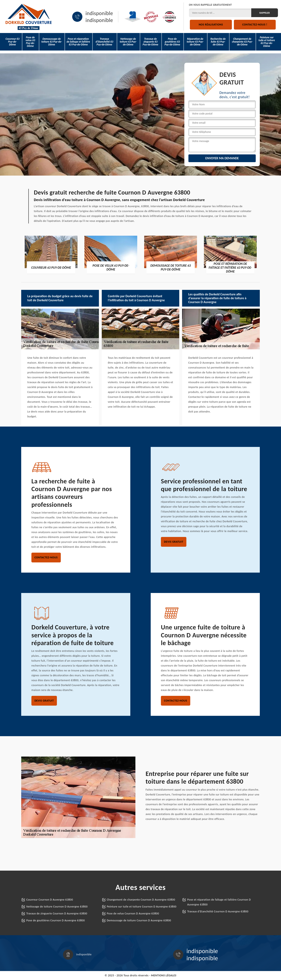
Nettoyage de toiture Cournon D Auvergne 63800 (57, 907)
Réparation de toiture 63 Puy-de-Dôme (195, 42)
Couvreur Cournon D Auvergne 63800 (50, 900)
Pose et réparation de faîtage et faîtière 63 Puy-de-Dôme (78, 42)
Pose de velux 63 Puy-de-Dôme (30, 42)
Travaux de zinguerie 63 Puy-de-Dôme (150, 42)
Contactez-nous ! (255, 25)
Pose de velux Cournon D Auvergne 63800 (133, 913)
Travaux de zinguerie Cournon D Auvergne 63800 (57, 913)
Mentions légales (164, 975)
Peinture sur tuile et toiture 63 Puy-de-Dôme (267, 42)
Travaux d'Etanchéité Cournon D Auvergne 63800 (218, 911)
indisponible (99, 13)
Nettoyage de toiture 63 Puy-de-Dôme (128, 42)
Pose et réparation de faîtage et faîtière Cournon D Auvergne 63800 (219, 902)
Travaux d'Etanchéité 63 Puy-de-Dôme (104, 42)
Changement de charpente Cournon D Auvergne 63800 (141, 900)
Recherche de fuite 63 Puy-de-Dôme (218, 42)
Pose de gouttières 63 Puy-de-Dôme (172, 42)
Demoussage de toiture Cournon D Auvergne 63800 (139, 920)
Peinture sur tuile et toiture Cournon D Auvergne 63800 (142, 907)
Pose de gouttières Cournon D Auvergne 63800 (56, 920)
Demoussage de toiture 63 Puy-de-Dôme (52, 42)
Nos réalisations (211, 25)
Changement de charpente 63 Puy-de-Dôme (242, 42)
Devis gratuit (174, 542)
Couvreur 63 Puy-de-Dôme (12, 42)
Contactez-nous (46, 557)
